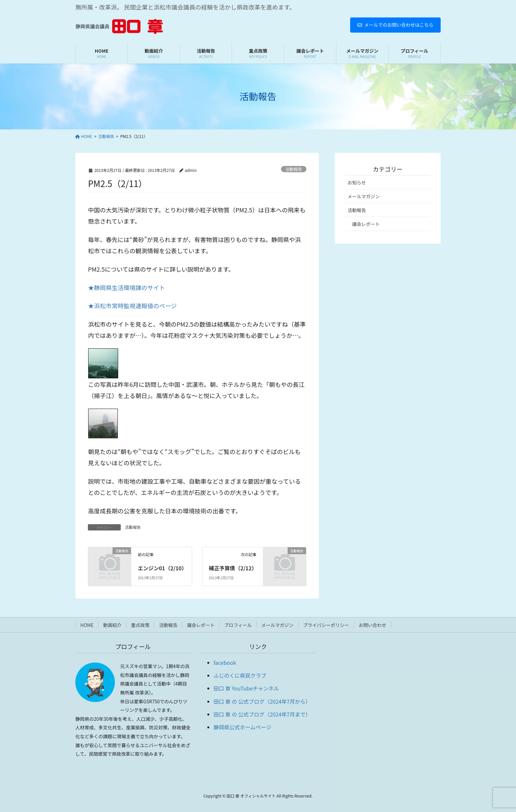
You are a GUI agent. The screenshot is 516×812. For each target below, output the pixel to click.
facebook (225, 663)
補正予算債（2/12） (233, 568)
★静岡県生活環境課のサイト (126, 287)
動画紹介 (112, 625)
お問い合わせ (373, 625)
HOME (87, 625)
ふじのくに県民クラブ (240, 675)
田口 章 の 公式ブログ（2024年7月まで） (262, 714)
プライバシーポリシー (326, 625)
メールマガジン (364, 196)
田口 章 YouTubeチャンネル (246, 688)
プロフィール (238, 625)
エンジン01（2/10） (162, 568)
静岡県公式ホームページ (242, 727)
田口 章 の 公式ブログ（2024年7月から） (262, 701)
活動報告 (294, 169)
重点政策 (140, 625)
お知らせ (357, 182)
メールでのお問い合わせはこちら (395, 25)
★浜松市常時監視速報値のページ (132, 306)
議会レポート (366, 224)
